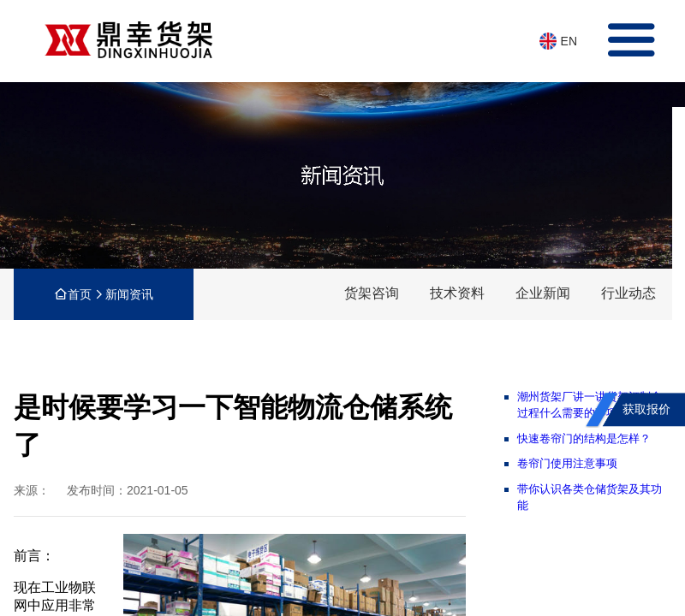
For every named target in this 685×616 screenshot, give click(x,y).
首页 (80, 294)
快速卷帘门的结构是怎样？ (584, 438)
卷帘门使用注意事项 (567, 463)
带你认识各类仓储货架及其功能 (590, 498)
